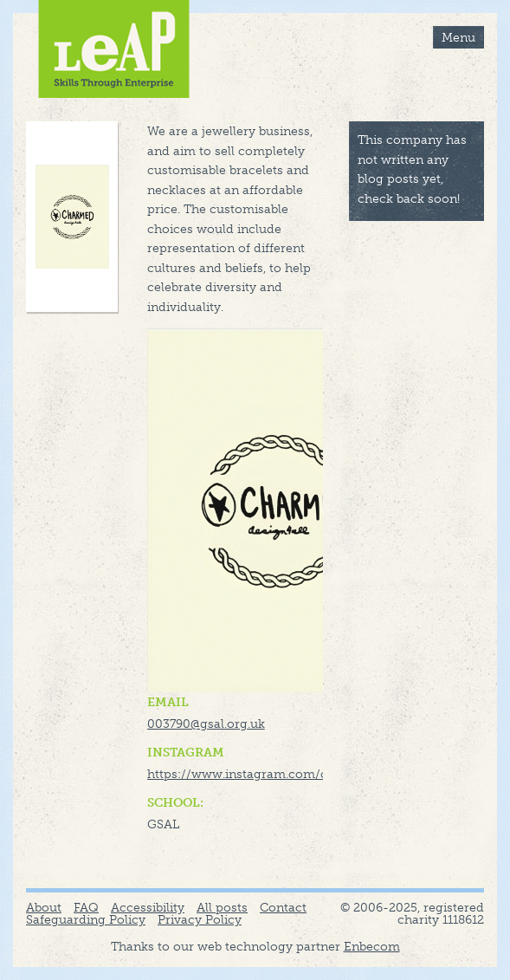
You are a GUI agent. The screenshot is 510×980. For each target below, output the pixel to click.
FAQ (86, 907)
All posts (222, 907)
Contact (283, 907)
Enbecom (372, 946)
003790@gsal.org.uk (206, 724)
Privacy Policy (200, 919)
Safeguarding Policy (86, 919)
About (44, 907)
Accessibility (148, 907)
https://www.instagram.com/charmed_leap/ (279, 774)
